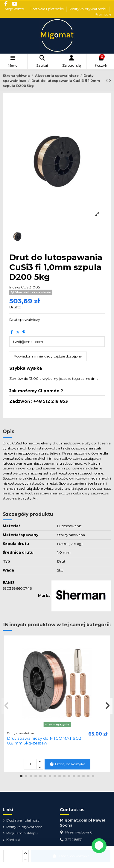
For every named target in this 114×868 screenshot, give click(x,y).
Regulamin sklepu (22, 833)
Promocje (103, 14)
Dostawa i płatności (47, 9)
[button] (21, 776)
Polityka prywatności (88, 9)
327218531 (74, 840)
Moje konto (15, 9)
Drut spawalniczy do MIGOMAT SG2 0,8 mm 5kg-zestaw (44, 741)
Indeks (15, 287)
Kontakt (13, 840)
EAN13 (9, 583)
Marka (44, 595)
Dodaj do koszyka (67, 764)
